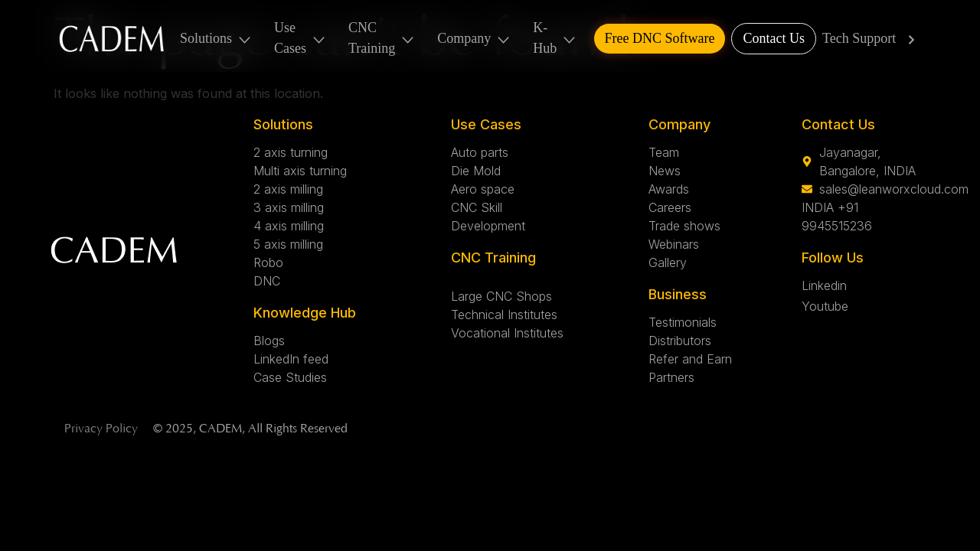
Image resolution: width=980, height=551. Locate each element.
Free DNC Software (660, 38)
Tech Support (872, 39)
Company (474, 39)
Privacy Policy (101, 429)
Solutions (216, 39)
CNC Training (382, 38)
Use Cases (301, 38)
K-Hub (555, 38)
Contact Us (774, 38)
